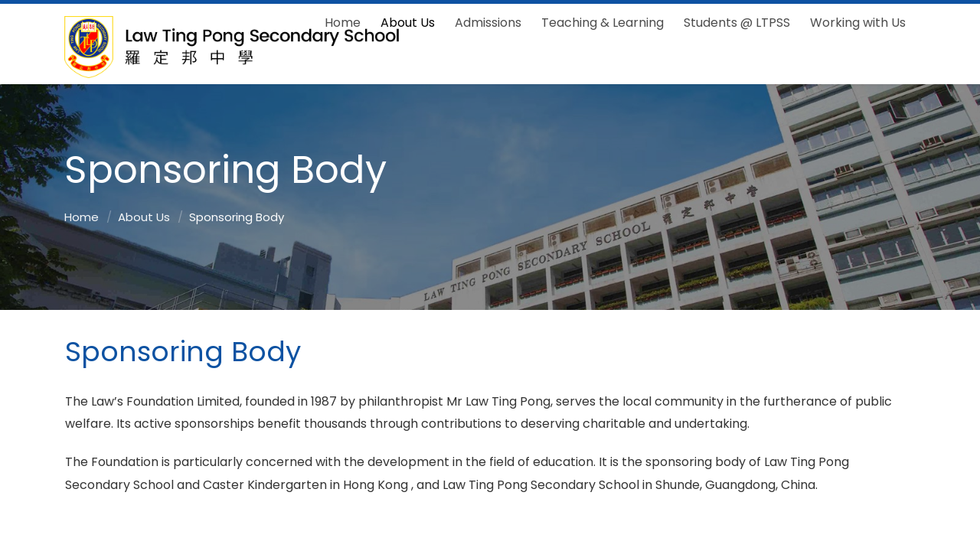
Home (82, 217)
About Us (144, 217)
